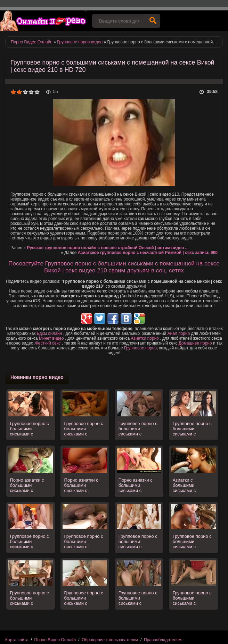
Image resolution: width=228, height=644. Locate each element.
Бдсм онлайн (50, 333)
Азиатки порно (145, 338)
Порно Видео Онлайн (55, 640)
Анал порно (179, 333)
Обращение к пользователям (110, 640)
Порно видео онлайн (43, 21)
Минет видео (51, 338)
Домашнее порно (195, 343)
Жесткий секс (47, 343)
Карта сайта (17, 640)
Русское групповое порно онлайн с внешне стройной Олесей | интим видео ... (108, 248)
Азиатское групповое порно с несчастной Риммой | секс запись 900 (148, 253)
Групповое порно (140, 348)
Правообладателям (163, 640)
